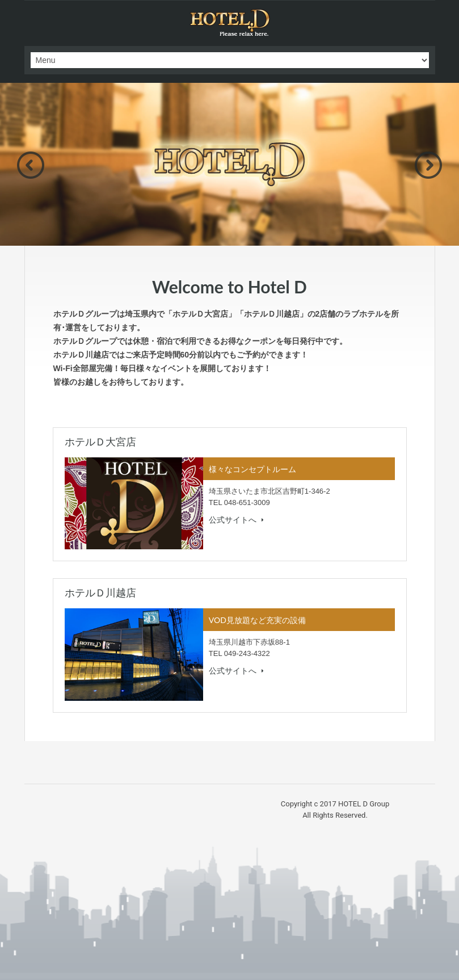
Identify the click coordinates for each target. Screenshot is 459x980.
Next (428, 165)
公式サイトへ (236, 520)
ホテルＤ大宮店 (100, 442)
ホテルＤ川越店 (100, 593)
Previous (31, 165)
